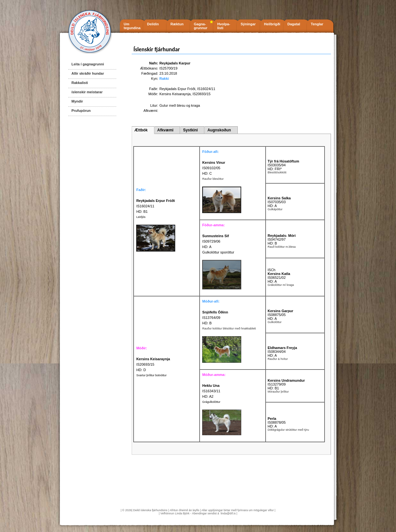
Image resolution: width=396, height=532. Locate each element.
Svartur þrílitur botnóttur (151, 375)
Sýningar (248, 24)
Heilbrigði (272, 24)
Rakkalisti (80, 83)
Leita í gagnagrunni (88, 64)
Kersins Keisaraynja (175, 94)
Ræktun (177, 24)
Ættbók (141, 130)
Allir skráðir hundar (88, 73)
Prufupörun (81, 111)
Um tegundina (132, 26)
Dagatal (294, 24)
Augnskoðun (219, 130)
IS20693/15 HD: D (153, 364)
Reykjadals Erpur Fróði (177, 89)
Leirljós (141, 217)
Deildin (153, 24)
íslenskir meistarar (87, 92)
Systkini (190, 130)
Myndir (77, 101)
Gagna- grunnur (201, 26)
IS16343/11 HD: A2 (211, 391)
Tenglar (317, 24)
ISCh (271, 270)
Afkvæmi (165, 130)
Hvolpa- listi (224, 26)
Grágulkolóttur (211, 402)
